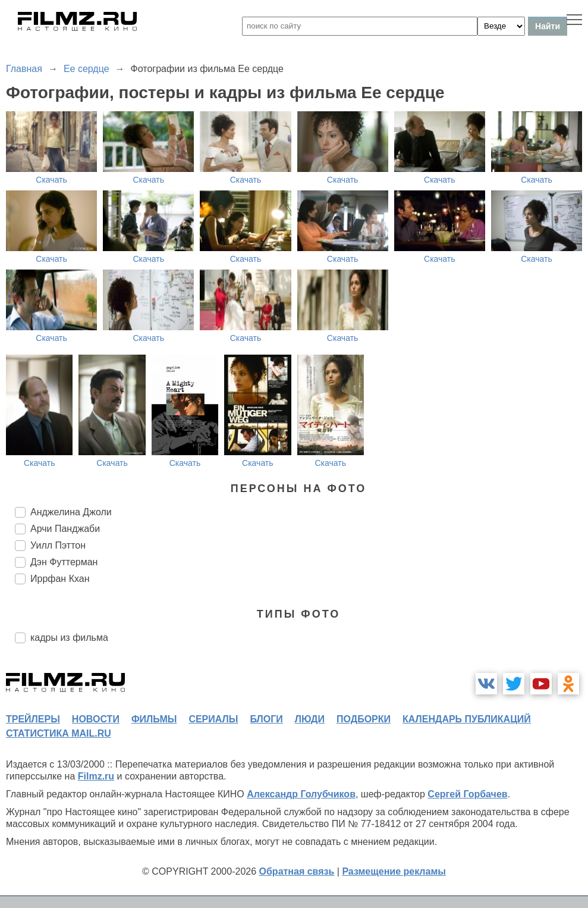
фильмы (154, 719)
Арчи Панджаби (65, 529)
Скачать (51, 180)
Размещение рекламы (394, 871)
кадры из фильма (69, 638)
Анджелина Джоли (71, 512)
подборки (364, 719)
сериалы (213, 719)
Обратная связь (297, 871)
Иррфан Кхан (60, 579)
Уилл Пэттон (58, 545)
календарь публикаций (467, 719)
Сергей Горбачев (467, 794)
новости (96, 719)
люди (310, 719)
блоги (266, 719)
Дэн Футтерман (64, 562)
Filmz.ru (96, 776)
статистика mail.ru (59, 733)
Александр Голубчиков (301, 794)
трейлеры (33, 719)
